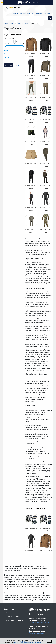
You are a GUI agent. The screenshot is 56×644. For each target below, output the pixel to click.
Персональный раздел (37, 633)
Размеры (15, 13)
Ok (49, 641)
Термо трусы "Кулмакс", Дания (35, 164)
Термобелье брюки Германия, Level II (37, 75)
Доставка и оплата (26, 13)
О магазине (38, 13)
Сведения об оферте (37, 631)
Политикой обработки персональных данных (28, 642)
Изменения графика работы (39, 623)
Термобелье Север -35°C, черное (36, 186)
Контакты (47, 13)
